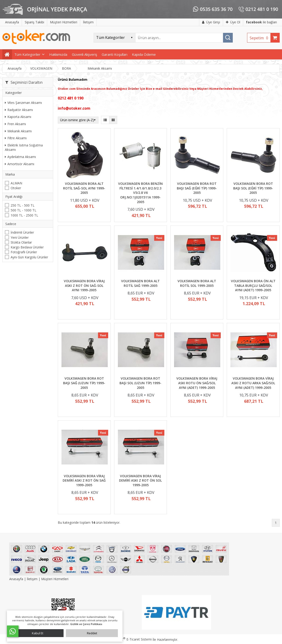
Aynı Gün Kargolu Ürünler (29, 257)
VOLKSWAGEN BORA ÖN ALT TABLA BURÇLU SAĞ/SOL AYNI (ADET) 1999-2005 (253, 285)
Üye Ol (233, 22)
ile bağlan (261, 22)
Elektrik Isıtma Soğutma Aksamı (24, 147)
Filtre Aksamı (16, 138)
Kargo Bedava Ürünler (27, 247)
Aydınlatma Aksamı (20, 157)
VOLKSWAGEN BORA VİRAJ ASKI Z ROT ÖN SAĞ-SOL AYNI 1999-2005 (84, 285)
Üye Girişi (211, 22)
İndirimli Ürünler (22, 232)
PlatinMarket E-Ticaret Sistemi (128, 639)
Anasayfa (17, 579)
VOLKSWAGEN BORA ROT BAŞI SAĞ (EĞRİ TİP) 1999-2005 (197, 188)
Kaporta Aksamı (18, 117)
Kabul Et (38, 633)
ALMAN (16, 183)
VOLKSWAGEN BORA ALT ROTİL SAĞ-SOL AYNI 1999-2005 (84, 188)
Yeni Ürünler (20, 237)
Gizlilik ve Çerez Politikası (86, 624)
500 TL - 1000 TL (23, 210)
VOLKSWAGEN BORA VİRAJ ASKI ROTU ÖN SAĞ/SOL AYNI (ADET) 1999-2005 (197, 383)
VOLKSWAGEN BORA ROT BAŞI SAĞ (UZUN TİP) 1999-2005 (84, 383)
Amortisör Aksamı (20, 164)
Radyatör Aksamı (19, 110)
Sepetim (260, 38)
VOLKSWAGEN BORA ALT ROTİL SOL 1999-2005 (197, 283)
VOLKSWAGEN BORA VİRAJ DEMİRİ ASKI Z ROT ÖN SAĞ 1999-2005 (84, 480)
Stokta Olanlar (21, 242)
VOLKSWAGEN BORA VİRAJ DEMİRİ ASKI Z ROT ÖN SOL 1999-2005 (140, 480)
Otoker (16, 188)
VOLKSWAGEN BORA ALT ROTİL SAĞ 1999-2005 (140, 283)
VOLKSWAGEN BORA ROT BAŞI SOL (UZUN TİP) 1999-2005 (140, 383)
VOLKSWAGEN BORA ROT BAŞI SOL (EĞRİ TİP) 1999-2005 (253, 188)
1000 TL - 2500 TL (24, 215)
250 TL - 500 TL (23, 205)
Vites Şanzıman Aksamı (23, 103)
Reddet (92, 633)
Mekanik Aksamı (18, 131)
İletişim (32, 579)
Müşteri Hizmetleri (55, 579)
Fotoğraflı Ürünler (24, 252)
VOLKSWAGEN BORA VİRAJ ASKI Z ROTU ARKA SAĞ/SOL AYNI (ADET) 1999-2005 (253, 383)
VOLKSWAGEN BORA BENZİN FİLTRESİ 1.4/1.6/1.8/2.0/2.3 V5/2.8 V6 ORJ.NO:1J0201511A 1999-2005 (140, 193)
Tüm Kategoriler (27, 54)
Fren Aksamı (15, 124)
